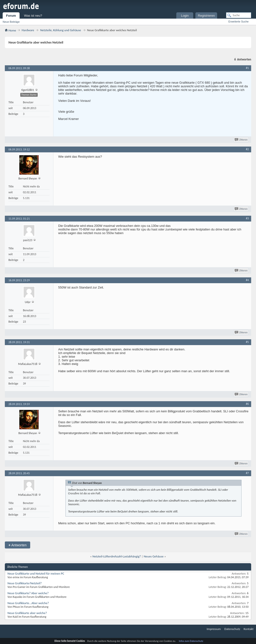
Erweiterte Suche (239, 22)
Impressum (214, 629)
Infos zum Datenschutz (191, 641)
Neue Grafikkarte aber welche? (27, 613)
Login (185, 16)
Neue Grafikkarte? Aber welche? (28, 593)
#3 (247, 218)
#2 (247, 149)
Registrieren (206, 16)
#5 (247, 342)
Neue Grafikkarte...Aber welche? (28, 603)
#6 (247, 404)
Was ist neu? (33, 16)
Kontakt (249, 629)
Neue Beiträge (11, 22)
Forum (11, 16)
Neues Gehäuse (154, 556)
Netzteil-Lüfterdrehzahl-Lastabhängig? (117, 556)
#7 (247, 473)
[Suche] (239, 15)
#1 (247, 68)
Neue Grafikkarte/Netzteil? (25, 583)
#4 (247, 280)
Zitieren (241, 140)
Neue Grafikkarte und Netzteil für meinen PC (36, 574)
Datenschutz (232, 629)
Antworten (18, 545)
